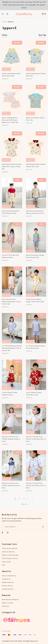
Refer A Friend (8, 603)
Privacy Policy (7, 586)
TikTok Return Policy (10, 558)
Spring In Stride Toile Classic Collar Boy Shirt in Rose (36, 439)
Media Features (8, 582)
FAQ (4, 565)
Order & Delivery (8, 552)
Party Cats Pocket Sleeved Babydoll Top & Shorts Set (11, 302)
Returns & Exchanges (10, 555)
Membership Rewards (10, 600)
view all (24, 504)
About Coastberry (9, 576)
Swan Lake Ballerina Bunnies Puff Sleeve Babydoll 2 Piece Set (10, 120)
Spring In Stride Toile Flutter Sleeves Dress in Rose (11, 439)
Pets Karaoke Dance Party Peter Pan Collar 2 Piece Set (12, 167)
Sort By (42, 35)
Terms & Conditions (10, 548)
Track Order (6, 562)
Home (4, 22)
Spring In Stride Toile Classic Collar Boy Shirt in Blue (36, 485)
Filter (5, 35)
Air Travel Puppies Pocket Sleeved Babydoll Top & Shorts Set (12, 348)
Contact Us (6, 579)
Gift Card (5, 606)
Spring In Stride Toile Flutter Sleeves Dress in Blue (11, 485)
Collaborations (8, 589)
